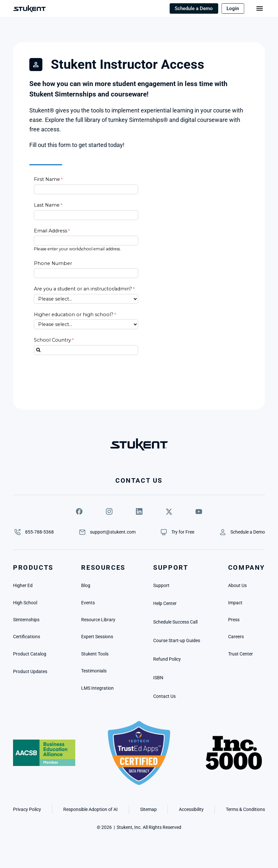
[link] (183, 532)
